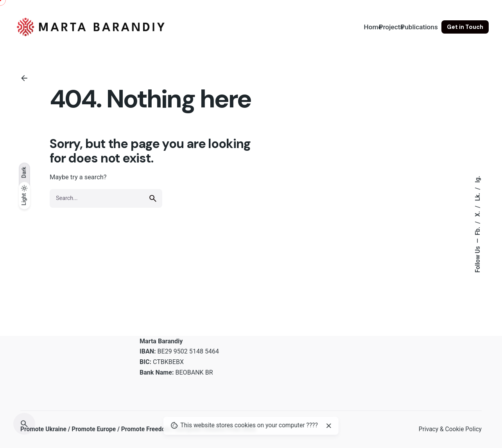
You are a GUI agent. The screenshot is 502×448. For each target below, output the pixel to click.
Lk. (478, 196)
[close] (329, 426)
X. (478, 213)
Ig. (478, 179)
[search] (153, 198)
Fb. (478, 230)
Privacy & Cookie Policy (450, 429)
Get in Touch (465, 27)
